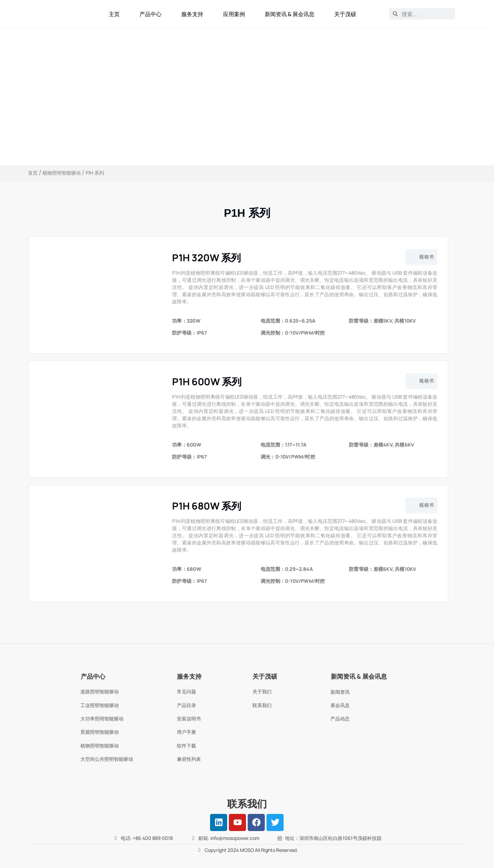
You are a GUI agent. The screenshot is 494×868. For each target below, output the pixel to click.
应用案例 (234, 14)
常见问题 (186, 691)
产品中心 (151, 14)
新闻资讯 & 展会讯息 (290, 14)
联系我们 (262, 705)
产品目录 (186, 705)
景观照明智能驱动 (100, 732)
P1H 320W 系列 (206, 257)
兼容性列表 (189, 759)
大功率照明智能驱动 (102, 719)
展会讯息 (340, 705)
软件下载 (186, 746)
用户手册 (186, 732)
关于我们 (262, 691)
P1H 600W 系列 (207, 381)
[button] (421, 257)
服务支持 (192, 14)
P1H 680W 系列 (206, 506)
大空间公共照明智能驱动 (107, 759)
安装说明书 (189, 719)
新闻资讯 (340, 692)
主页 (114, 14)
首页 (33, 173)
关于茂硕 (345, 14)
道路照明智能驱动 (100, 691)
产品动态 (340, 719)
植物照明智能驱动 (62, 173)
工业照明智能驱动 (100, 705)
